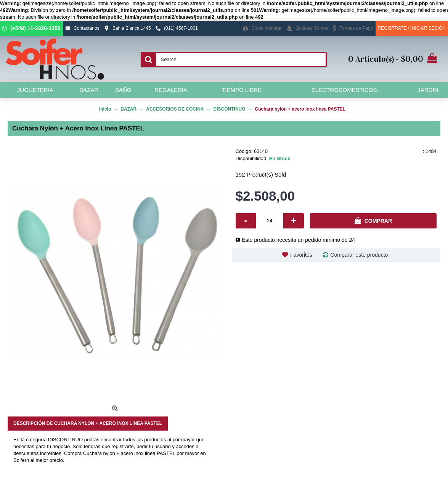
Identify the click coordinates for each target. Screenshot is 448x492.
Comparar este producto (359, 255)
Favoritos (301, 255)
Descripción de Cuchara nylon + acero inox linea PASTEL (88, 423)
